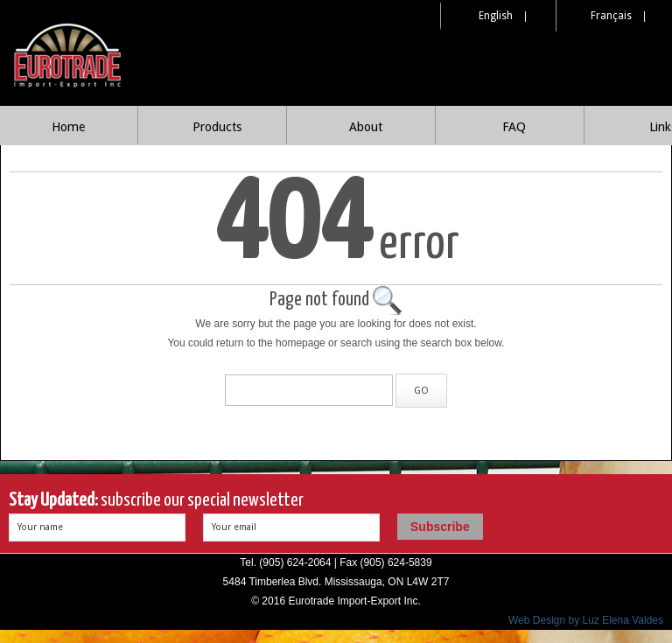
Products (217, 127)
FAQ (514, 127)
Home (68, 127)
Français (611, 16)
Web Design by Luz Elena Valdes (586, 620)
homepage (301, 343)
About (366, 127)
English (496, 16)
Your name (40, 527)
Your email (234, 527)
